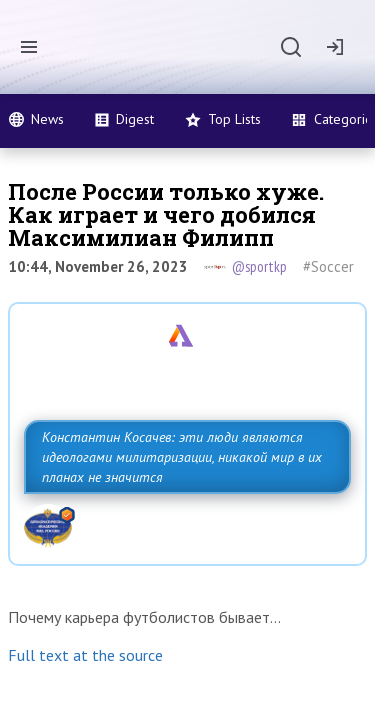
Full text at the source (85, 655)
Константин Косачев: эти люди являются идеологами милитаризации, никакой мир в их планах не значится (182, 457)
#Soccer (328, 266)
